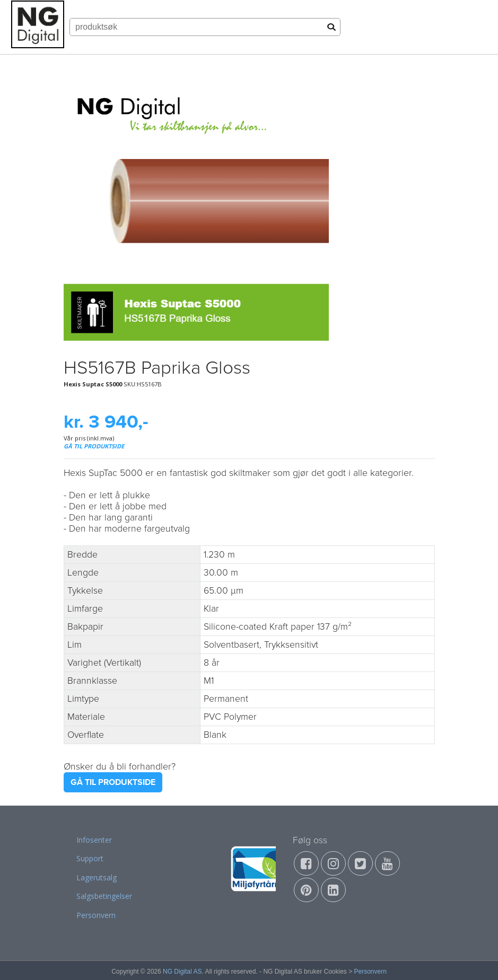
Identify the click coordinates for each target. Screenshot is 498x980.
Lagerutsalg (97, 877)
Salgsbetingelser (104, 896)
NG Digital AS (182, 972)
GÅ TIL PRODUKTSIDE (94, 446)
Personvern (96, 915)
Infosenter (94, 840)
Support (90, 858)
